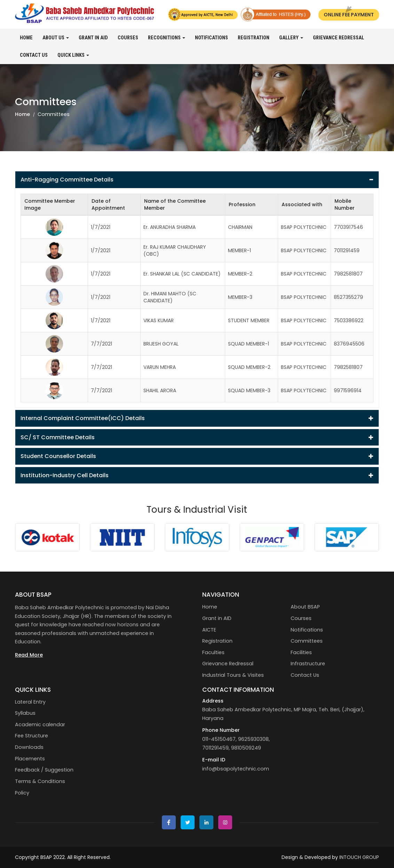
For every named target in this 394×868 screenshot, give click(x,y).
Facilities (301, 652)
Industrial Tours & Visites (233, 675)
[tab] (197, 180)
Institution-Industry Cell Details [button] (197, 475)
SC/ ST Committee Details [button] (197, 437)
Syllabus (25, 713)
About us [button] (56, 38)
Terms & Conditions (40, 781)
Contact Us (34, 55)
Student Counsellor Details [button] (197, 456)
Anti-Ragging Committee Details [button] (197, 180)
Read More (29, 655)
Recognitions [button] (167, 38)
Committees (307, 641)
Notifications (211, 38)
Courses (128, 38)
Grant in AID (93, 38)
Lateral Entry (30, 702)
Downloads (29, 747)
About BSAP (305, 607)
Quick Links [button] (73, 55)
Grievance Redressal (338, 38)
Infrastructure (308, 664)
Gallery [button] (291, 38)
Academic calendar (40, 724)
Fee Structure (31, 736)
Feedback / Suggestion (44, 770)
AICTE (209, 630)
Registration (254, 38)
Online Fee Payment (349, 15)
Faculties (213, 652)
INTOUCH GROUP (359, 857)
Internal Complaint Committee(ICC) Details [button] (197, 418)
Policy (22, 793)
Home (26, 38)
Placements (30, 759)
